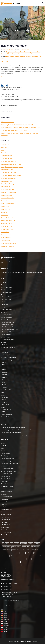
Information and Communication (10, 329)
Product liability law (7, 229)
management (35, 57)
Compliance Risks (7, 181)
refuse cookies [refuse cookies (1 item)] (11, 565)
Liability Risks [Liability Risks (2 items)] (16, 562)
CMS (3, 150)
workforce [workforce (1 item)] (11, 568)
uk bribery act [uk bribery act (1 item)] (5, 568)
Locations (4, 363)
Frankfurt (5, 375)
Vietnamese (6, 625)
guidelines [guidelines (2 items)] (40, 556)
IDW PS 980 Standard (8, 204)
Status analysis (6, 240)
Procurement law (7, 226)
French (5, 614)
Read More (5, 77)
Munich (4, 385)
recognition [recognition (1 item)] (4, 565)
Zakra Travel (20, 641)
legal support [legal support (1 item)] (35, 559)
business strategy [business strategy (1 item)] (23, 544)
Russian (5, 631)
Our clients (4, 395)
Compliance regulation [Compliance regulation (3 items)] (35, 547)
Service (3, 407)
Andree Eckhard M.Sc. (7, 287)
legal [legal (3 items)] (25, 559)
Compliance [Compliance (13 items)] (37, 544)
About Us (3, 282)
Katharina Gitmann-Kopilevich (8, 357)
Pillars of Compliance (8, 122)
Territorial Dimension (8, 246)
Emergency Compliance (9, 192)
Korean (5, 627)
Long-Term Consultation (8, 307)
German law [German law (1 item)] (13, 556)
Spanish (5, 616)
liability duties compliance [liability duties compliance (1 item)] (7, 562)
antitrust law (5, 144)
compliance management (22, 57)
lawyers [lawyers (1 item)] (20, 559)
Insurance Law (6, 209)
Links (4, 412)
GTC (2, 350)
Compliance (9, 52)
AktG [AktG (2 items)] (11, 544)
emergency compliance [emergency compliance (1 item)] (14, 553)
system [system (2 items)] (33, 565)
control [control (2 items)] (28, 550)
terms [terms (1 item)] (38, 565)
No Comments (5, 62)
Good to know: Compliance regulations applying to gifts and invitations (20, 134)
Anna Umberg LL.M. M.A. (7, 290)
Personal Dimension (7, 224)
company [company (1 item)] (31, 544)
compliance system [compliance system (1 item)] (16, 550)
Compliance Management (28, 52)
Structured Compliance (8, 243)
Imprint (4, 400)
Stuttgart (4, 387)
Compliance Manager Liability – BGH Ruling (14, 130)
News (3, 393)
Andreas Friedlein (5, 285)
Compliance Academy (7, 315)
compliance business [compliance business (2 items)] (6, 547)
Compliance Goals (6, 320)
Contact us (4, 342)
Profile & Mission (5, 405)
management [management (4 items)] (24, 562)
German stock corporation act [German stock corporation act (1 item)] (31, 556)
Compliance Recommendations (20, 54)
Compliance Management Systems (12, 167)
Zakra (28, 641)
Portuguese (6, 620)
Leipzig (4, 382)
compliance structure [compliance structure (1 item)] (6, 550)
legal (30, 57)
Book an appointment (9, 106)
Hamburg (5, 377)
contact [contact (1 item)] (23, 550)
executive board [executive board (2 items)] (29, 553)
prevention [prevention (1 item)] (30, 562)
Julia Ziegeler (5, 352)
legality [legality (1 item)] (29, 559)
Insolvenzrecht (6, 207)
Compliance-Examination (8, 324)
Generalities (31, 54)
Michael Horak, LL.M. (6, 390)
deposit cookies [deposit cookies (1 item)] (5, 553)
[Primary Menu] (43, 3)
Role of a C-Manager (14, 46)
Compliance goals (7, 158)
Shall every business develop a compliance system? (17, 125)
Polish (5, 621)
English (5, 612)
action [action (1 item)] (7, 544)
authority (7, 57)
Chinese (5, 629)
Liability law (5, 215)
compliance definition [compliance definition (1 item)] (16, 547)
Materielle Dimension (8, 218)
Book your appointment (7, 292)
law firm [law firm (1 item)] (15, 559)
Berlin (4, 365)
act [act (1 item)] (3, 544)
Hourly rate (5, 305)
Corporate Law (6, 187)
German (5, 610)
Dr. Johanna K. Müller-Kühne (8, 347)
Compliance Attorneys (7, 317)
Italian (5, 618)
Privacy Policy (5, 402)
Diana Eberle (4, 345)
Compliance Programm (7, 334)
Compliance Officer (7, 170)
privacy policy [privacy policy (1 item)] (37, 562)
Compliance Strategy (8, 184)
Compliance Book (17, 52)
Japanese (6, 623)
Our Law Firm (4, 398)
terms (3, 59)
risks (40, 57)
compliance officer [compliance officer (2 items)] (26, 547)
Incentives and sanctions (8, 327)
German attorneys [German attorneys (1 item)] (6, 556)
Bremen (4, 370)
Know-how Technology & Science (9, 360)
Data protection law (7, 190)
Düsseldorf (5, 372)
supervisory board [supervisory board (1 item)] (26, 565)
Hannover (5, 380)
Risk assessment (6, 235)
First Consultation (7, 299)
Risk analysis (5, 232)
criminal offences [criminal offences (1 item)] (35, 550)
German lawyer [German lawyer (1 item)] (20, 556)
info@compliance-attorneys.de (10, 593)
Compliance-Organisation (7, 340)
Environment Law (6, 195)
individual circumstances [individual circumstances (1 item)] (7, 559)
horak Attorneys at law (8, 49)
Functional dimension (8, 198)
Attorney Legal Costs (7, 409)
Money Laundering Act (8, 221)
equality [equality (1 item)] (22, 553)
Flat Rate (4, 302)
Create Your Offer (7, 297)
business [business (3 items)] (16, 544)
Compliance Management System (12, 164)
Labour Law (5, 212)
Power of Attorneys (7, 414)
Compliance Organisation (9, 173)
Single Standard (6, 238)
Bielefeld (4, 367)
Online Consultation (7, 310)
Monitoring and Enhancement (9, 332)
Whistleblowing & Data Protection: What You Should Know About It (22, 128)
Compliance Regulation (8, 178)
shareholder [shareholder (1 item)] (19, 565)
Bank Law (4, 147)
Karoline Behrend (5, 355)
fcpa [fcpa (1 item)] (35, 553)
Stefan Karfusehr (5, 417)
